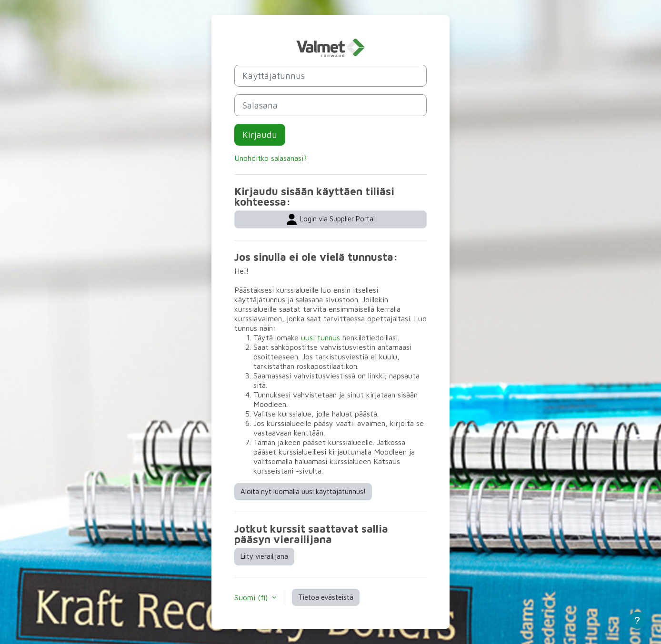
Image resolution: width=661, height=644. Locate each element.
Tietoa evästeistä (326, 597)
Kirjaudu (260, 135)
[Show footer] (637, 620)
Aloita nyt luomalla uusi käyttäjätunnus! (303, 491)
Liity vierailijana (264, 556)
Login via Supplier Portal (331, 219)
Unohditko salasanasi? (270, 158)
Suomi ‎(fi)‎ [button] (252, 597)
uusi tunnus (320, 337)
